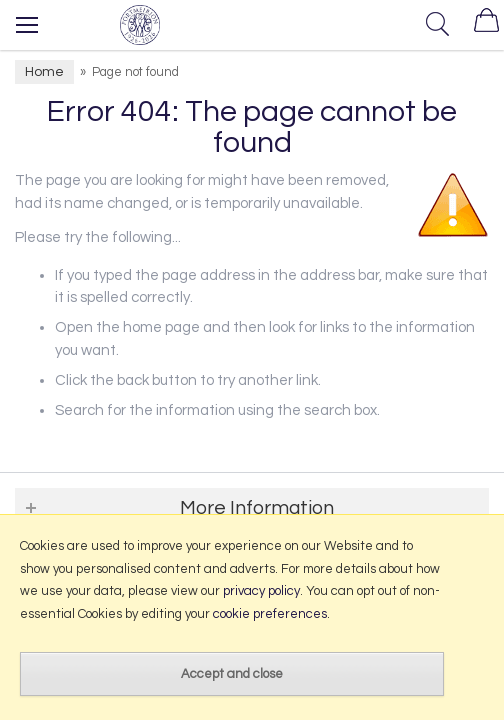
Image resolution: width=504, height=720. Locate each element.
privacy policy (261, 591)
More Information (257, 508)
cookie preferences (270, 614)
